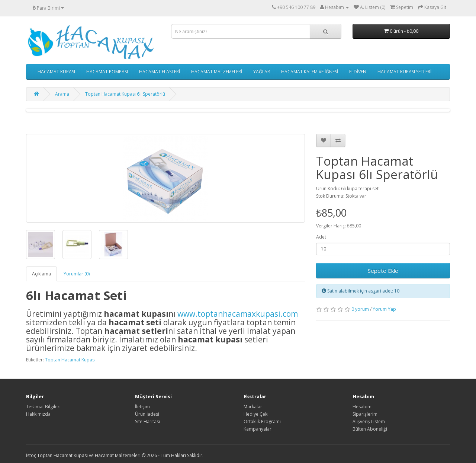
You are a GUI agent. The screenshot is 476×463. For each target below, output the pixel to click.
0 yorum (360, 309)
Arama (62, 94)
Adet (321, 237)
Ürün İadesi (147, 414)
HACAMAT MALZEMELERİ (217, 72)
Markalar (253, 407)
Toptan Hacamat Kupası (70, 360)
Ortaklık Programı (262, 422)
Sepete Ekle (383, 271)
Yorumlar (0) (77, 274)
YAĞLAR (262, 72)
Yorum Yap (384, 309)
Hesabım (362, 407)
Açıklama (41, 274)
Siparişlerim (365, 414)
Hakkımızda (38, 414)
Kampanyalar (258, 429)
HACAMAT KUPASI (56, 72)
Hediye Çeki (256, 414)
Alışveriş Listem (369, 422)
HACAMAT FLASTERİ (160, 72)
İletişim (142, 407)
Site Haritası (147, 422)
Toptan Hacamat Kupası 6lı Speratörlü (125, 94)
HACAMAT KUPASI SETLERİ (404, 72)
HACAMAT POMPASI (107, 72)
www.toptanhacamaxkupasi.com (238, 314)
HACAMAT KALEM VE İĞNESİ (310, 72)
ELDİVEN (358, 72)
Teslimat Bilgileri (43, 407)
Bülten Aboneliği (370, 429)
